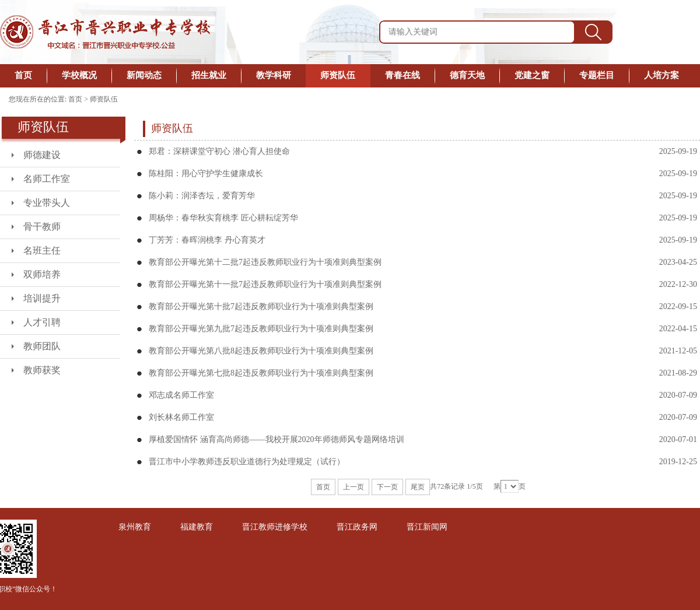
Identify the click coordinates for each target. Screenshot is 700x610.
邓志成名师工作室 (181, 395)
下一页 (387, 487)
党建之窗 (532, 75)
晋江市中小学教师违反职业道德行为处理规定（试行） (247, 462)
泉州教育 (135, 527)
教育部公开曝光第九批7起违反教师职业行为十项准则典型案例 (261, 329)
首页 (23, 75)
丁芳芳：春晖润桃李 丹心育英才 (207, 240)
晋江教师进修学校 (275, 527)
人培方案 (661, 75)
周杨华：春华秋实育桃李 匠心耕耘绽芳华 (223, 218)
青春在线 (402, 75)
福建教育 (197, 527)
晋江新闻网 (427, 527)
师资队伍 (338, 75)
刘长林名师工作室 (181, 417)
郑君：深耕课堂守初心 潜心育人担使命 (219, 151)
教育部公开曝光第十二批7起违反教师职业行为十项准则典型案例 (265, 262)
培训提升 (42, 298)
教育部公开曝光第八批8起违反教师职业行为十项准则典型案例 (261, 351)
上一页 (353, 487)
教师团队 (42, 346)
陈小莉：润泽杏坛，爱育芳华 (202, 196)
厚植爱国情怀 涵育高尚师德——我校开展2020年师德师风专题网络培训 (276, 439)
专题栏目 (597, 75)
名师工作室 (47, 179)
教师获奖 (42, 370)
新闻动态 (144, 75)
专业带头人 (47, 203)
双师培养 (42, 274)
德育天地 (467, 75)
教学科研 (274, 75)
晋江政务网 (357, 527)
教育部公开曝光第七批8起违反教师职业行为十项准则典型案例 (261, 373)
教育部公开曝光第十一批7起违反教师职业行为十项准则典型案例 (265, 284)
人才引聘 (42, 322)
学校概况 (79, 75)
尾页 (418, 487)
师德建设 (42, 155)
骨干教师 (42, 227)
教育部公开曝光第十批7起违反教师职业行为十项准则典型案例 (261, 306)
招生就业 (209, 75)
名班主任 (42, 250)
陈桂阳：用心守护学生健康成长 (206, 173)
